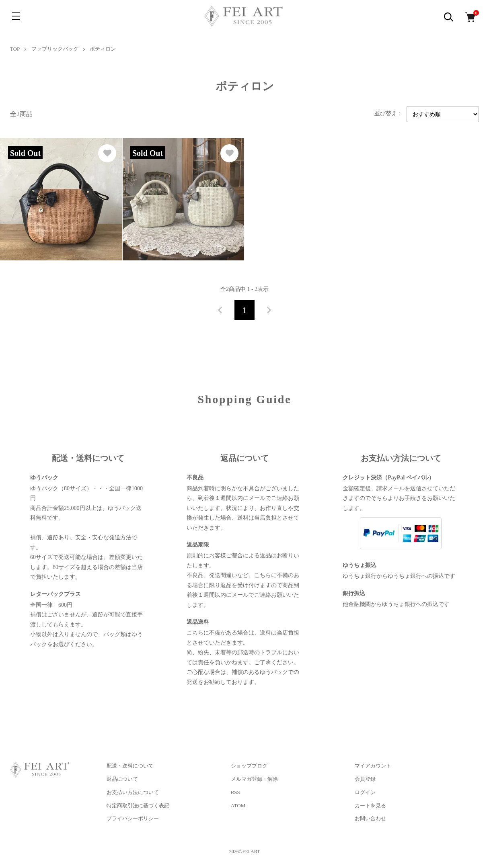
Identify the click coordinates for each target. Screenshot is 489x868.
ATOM (238, 806)
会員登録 (365, 779)
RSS (235, 792)
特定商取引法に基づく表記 (138, 806)
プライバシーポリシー (133, 818)
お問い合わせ (370, 818)
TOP (15, 49)
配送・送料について (130, 766)
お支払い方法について (133, 792)
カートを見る (370, 806)
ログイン (365, 792)
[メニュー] (16, 16)
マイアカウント (373, 766)
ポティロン (103, 49)
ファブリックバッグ (55, 49)
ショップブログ (249, 766)
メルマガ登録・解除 (254, 779)
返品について (122, 779)
